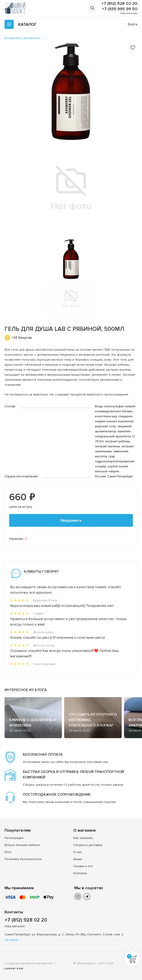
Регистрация (14, 838)
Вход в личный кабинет (22, 845)
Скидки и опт (83, 866)
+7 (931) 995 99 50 (120, 9)
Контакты (80, 873)
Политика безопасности (23, 859)
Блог (8, 852)
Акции (78, 859)
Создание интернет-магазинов (28, 963)
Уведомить (71, 520)
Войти (133, 24)
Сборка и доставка (88, 845)
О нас (78, 852)
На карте (11, 940)
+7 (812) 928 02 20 (119, 3)
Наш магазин (129, 13)
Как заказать (83, 838)
